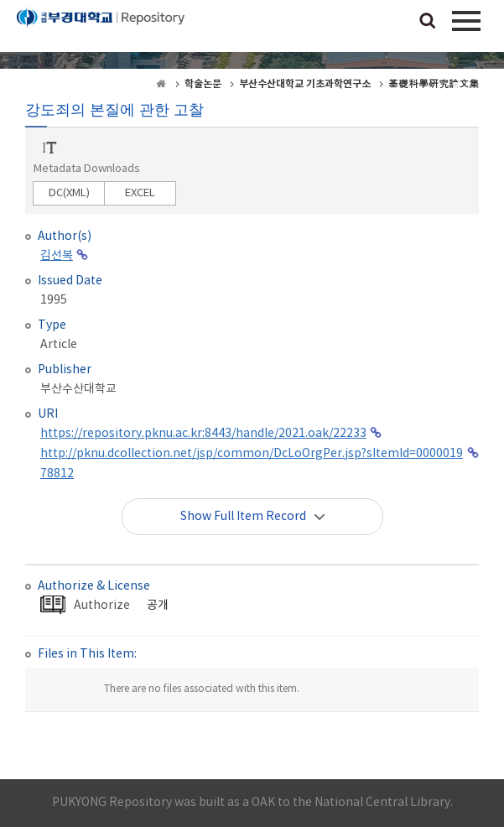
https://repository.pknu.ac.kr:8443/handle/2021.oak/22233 (203, 434)
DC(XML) (69, 193)
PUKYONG (101, 29)
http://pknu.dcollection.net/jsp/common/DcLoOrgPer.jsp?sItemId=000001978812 (252, 464)
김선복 (57, 256)
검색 (428, 22)
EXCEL (140, 193)
